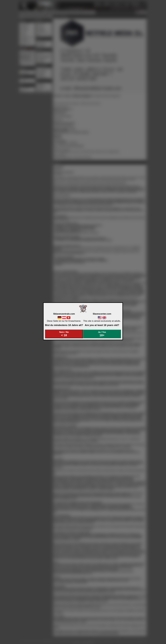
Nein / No (64, 334)
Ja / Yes (102, 334)
